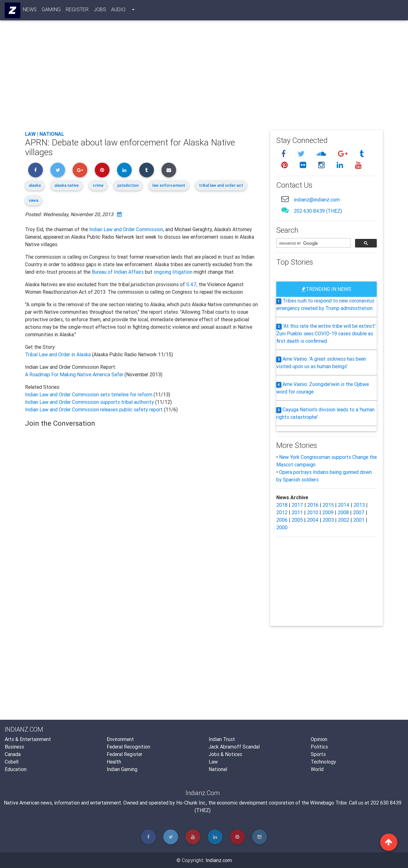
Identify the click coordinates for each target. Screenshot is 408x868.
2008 (343, 512)
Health (114, 762)
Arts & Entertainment (28, 739)
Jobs (100, 11)
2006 (282, 520)
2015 (328, 505)
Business (14, 747)
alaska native (67, 185)
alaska (35, 185)
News (30, 11)
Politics (319, 747)
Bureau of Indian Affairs (118, 272)
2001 (359, 520)
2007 (359, 512)
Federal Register (125, 754)
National (52, 134)
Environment (120, 739)
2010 (313, 512)
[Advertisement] (204, 79)
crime (98, 185)
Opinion (319, 739)
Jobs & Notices (225, 754)
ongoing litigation (173, 272)
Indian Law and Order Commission (126, 229)
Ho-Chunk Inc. (191, 803)
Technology (323, 762)
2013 (359, 505)
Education (16, 769)
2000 (282, 527)
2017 (297, 505)
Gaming (51, 11)
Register (77, 11)
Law (30, 134)
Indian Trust (222, 739)
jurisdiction (128, 185)
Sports (318, 754)
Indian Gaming (122, 769)
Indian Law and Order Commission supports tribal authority (90, 402)
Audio (119, 11)
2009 (328, 512)
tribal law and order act (221, 185)
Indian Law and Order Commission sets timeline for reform (89, 394)
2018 (282, 505)
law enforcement (169, 185)
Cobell (12, 762)
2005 (297, 520)
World (317, 769)
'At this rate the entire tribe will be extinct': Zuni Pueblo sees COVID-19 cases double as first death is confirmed (326, 333)
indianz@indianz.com (317, 200)
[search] (313, 243)
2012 (282, 512)
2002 (344, 520)
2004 (313, 520)
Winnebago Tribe (328, 803)
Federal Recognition (128, 747)
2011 (297, 512)
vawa (33, 200)
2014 (344, 505)
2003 (328, 520)
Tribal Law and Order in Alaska (59, 354)
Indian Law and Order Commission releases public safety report (94, 409)
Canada (13, 754)
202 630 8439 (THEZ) (318, 211)
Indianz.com (219, 860)
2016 (313, 505)
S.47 (191, 284)
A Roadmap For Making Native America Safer (74, 374)
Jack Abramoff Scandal (234, 747)
